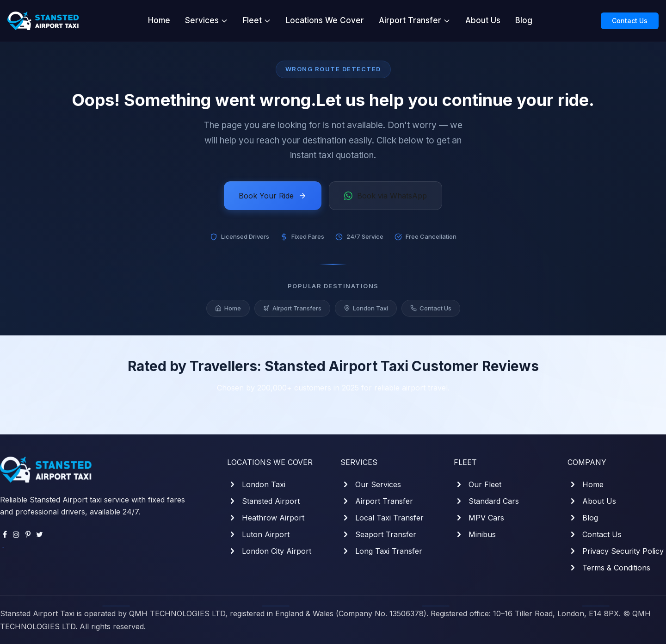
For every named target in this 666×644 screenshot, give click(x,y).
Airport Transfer (415, 20)
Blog (524, 20)
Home (159, 20)
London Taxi (366, 310)
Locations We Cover (325, 20)
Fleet (257, 20)
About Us (483, 20)
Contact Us (630, 21)
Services (207, 20)
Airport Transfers (292, 310)
